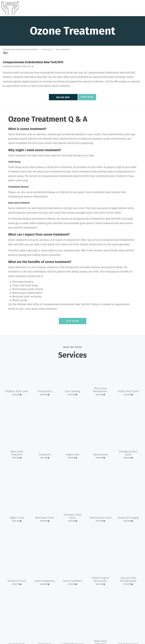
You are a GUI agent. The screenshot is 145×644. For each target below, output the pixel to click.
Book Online (87, 97)
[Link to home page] (9, 8)
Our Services (47, 49)
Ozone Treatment (63, 49)
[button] (63, 97)
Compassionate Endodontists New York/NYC (20, 49)
